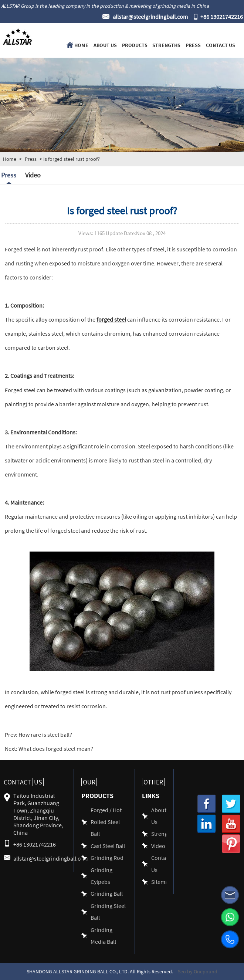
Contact (24, 782)
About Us (105, 45)
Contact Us (221, 45)
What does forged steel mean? (55, 748)
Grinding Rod (107, 857)
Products (135, 45)
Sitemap (161, 881)
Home (81, 45)
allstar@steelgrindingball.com (150, 16)
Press (193, 45)
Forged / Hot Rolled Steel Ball (106, 822)
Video (33, 175)
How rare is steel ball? (45, 734)
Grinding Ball (107, 893)
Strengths (166, 45)
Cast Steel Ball (108, 846)
